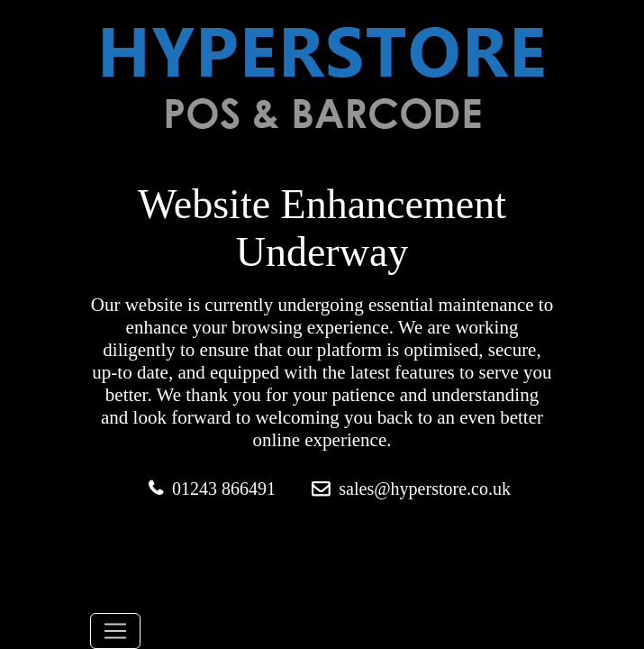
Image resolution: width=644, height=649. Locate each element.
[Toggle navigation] (115, 631)
